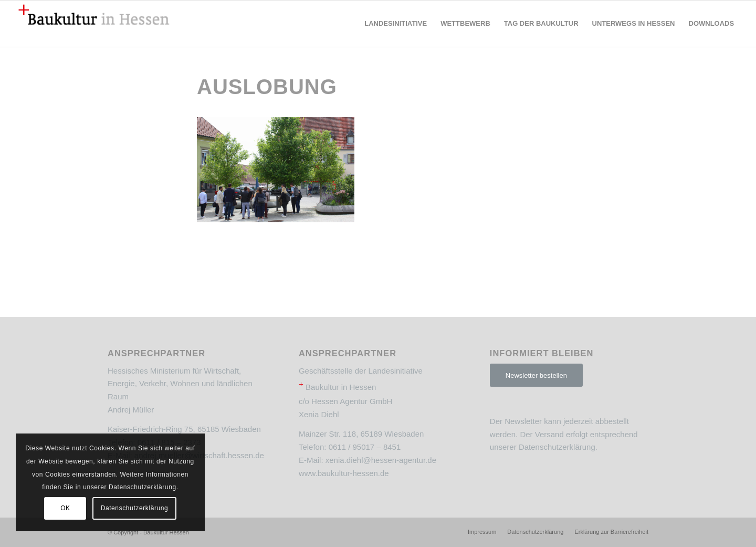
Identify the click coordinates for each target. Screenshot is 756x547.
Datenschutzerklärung (557, 447)
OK (65, 508)
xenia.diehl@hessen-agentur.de (381, 460)
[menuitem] (396, 24)
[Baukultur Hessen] (94, 24)
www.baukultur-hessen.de (344, 473)
